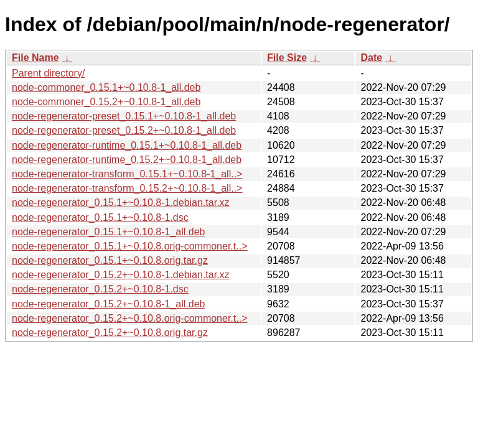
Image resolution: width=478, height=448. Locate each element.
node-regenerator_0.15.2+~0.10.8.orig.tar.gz (110, 333)
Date (371, 58)
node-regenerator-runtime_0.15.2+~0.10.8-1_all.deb (127, 160)
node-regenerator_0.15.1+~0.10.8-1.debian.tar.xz (121, 203)
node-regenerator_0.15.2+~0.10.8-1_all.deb (108, 304)
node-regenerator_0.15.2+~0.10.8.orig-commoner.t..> (129, 318)
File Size (287, 58)
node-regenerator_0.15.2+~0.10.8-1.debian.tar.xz (121, 275)
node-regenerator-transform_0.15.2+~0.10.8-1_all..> (127, 188)
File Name (35, 58)
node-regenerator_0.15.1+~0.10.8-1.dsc (100, 217)
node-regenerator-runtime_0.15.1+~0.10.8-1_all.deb (127, 145)
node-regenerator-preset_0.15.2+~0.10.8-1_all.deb (124, 130)
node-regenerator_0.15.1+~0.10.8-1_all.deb (108, 232)
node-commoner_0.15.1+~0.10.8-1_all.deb (106, 87)
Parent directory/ (48, 73)
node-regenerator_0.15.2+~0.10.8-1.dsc (100, 289)
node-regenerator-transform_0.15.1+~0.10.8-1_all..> (127, 174)
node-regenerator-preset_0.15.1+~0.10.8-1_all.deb (124, 116)
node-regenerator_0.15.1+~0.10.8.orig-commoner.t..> (129, 246)
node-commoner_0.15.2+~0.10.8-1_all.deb (106, 102)
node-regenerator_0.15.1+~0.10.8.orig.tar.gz (110, 260)
